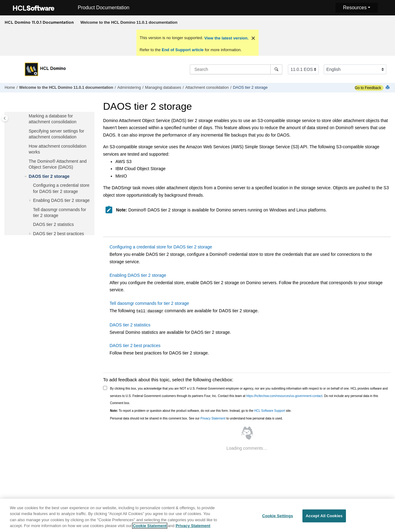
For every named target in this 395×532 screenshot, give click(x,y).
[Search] (276, 69)
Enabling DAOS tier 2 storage (61, 200)
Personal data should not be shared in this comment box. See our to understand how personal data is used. (197, 418)
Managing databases (163, 88)
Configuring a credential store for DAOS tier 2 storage (161, 247)
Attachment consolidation (207, 88)
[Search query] (236, 69)
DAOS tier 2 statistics (53, 224)
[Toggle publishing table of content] (5, 118)
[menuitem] (129, 23)
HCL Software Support (270, 410)
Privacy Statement (213, 418)
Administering (129, 88)
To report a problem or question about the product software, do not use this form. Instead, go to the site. (201, 410)
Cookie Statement (150, 528)
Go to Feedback (368, 88)
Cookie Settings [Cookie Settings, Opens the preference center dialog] (277, 518)
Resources (355, 8)
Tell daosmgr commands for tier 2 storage (149, 303)
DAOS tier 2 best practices (58, 234)
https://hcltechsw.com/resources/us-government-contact (284, 395)
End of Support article (183, 50)
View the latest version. (226, 38)
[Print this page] (388, 88)
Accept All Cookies (324, 518)
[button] (26, 116)
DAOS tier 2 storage (250, 88)
